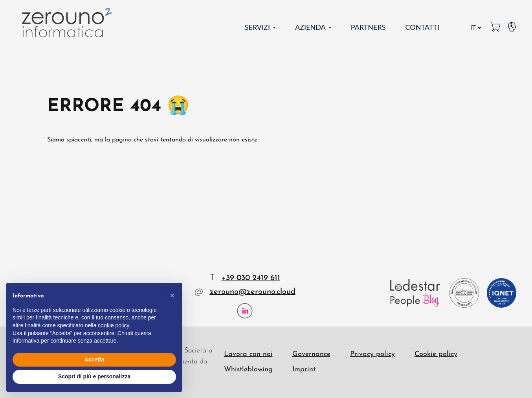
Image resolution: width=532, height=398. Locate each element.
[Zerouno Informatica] (67, 23)
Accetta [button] (94, 359)
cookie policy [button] (113, 325)
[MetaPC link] (495, 27)
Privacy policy (372, 354)
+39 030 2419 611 (251, 278)
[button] (172, 295)
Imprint (304, 370)
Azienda (310, 27)
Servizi (257, 27)
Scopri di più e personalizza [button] (94, 376)
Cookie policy (436, 354)
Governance (311, 354)
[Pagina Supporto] (512, 27)
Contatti (422, 27)
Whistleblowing (248, 370)
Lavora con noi (248, 354)
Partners (368, 27)
